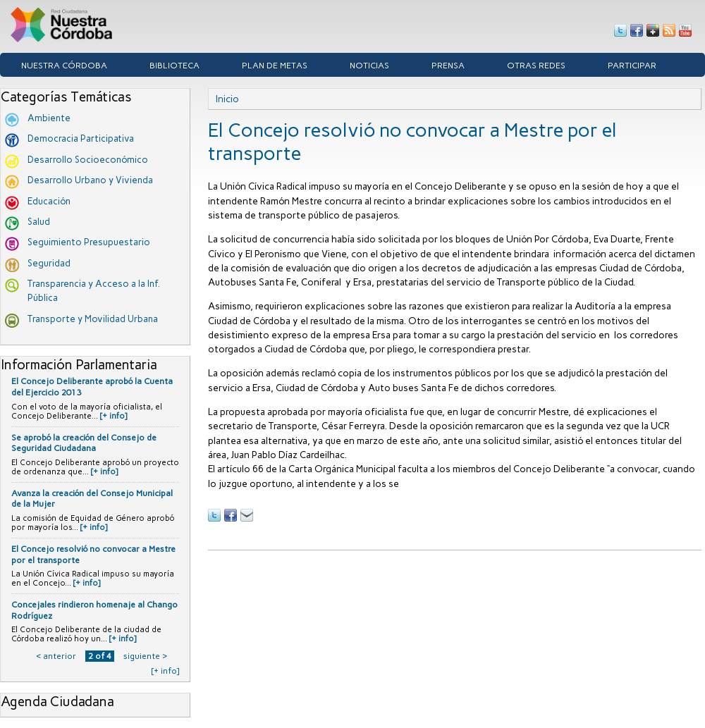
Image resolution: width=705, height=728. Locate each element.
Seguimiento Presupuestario (89, 242)
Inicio (227, 99)
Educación (49, 201)
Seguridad (49, 263)
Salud (39, 222)
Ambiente (49, 118)
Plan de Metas (275, 66)
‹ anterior (56, 656)
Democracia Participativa (81, 138)
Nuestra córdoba (64, 66)
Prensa (448, 66)
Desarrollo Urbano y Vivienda (90, 180)
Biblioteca (174, 66)
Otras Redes (536, 66)
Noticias (369, 66)
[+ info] (114, 416)
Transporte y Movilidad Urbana (93, 319)
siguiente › (145, 656)
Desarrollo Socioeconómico (88, 160)
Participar (632, 66)
